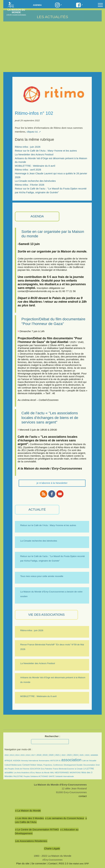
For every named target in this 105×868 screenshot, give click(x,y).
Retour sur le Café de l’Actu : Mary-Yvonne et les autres (46, 151)
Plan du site (23, 863)
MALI (52, 773)
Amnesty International (30, 761)
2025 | (82, 755)
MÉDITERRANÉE (62, 773)
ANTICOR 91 (55, 761)
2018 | (40, 755)
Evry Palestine (47, 769)
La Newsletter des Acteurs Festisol (34, 154)
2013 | (13, 755)
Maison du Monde (42, 773)
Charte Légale (52, 848)
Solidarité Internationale (65, 776)
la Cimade (79, 769)
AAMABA (94, 755)
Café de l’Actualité (89, 761)
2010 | (7, 755)
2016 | (29, 755)
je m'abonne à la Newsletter (52, 483)
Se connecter (39, 863)
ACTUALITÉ (37, 510)
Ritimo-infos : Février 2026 (30, 185)
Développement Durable (73, 765)
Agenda (37, 5)
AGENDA (37, 216)
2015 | (23, 755)
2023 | (70, 755)
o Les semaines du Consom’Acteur (65, 818)
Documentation (89, 765)
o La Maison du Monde (28, 811)
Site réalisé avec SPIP (79, 864)
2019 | (45, 755)
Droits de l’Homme (22, 769)
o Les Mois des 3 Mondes (30, 818)
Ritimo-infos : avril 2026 (28, 170)
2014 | (18, 755)
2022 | (64, 755)
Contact (52, 863)
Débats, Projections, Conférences (50, 765)
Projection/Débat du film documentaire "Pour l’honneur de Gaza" (53, 321)
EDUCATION (35, 769)
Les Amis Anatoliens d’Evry (24, 773)
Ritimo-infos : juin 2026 (28, 147)
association (71, 760)
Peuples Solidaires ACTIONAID (36, 776)
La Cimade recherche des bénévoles (35, 181)
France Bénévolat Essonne (63, 769)
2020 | (52, 755)
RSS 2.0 (64, 863)
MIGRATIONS (75, 773)
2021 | (58, 755)
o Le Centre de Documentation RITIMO (37, 829)
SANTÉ (52, 776)
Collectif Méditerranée (13, 765)
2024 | (76, 755)
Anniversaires (44, 761)
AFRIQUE (9, 761)
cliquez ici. (32, 132)
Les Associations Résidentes (31, 841)
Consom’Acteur (29, 765)
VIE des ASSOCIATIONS (46, 615)
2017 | (34, 755)
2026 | (88, 755)
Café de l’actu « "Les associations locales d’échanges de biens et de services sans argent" (50, 418)
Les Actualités (53, 17)
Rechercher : (53, 736)
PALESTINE (18, 776)
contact (83, 796)
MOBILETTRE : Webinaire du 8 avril (35, 166)
